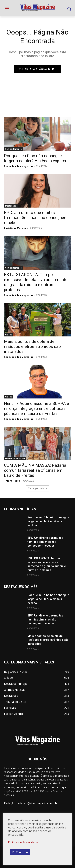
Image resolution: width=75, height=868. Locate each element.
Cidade (9, 335)
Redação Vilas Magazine (19, 166)
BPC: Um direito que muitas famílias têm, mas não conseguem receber (36, 218)
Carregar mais (37, 488)
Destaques (11, 206)
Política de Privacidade (23, 842)
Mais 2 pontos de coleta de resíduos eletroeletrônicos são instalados (32, 346)
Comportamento (13, 149)
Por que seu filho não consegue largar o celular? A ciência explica (48, 521)
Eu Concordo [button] (20, 852)
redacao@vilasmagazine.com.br (37, 803)
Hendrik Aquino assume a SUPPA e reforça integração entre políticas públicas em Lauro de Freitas (36, 409)
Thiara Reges (12, 481)
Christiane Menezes (16, 228)
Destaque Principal (15, 458)
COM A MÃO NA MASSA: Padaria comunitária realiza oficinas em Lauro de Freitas (35, 470)
